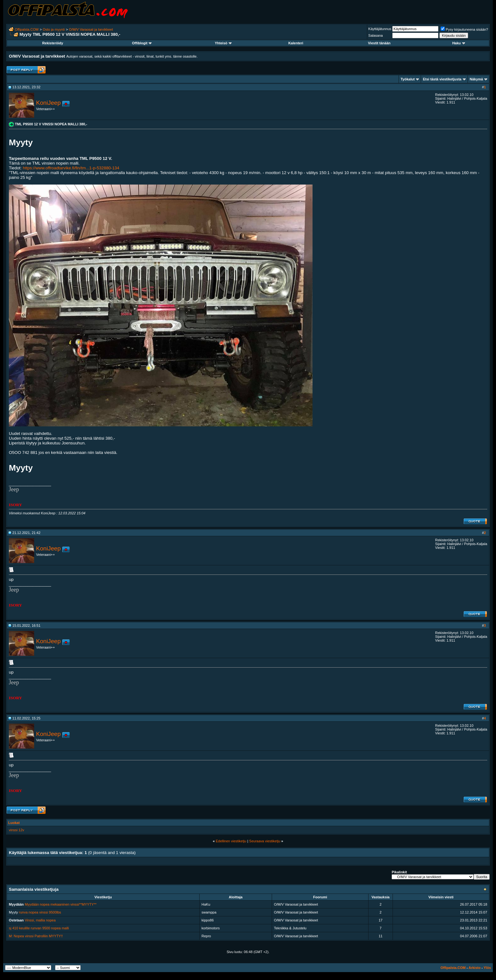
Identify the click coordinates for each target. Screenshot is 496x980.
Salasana (375, 35)
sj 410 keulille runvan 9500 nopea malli (39, 928)
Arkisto (474, 968)
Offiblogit (142, 43)
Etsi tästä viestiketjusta (442, 79)
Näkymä (476, 79)
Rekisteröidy (53, 43)
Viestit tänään (379, 43)
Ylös (487, 968)
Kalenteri (296, 43)
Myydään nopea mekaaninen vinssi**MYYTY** (61, 904)
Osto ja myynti (54, 29)
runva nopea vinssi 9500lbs (40, 912)
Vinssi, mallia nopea (40, 920)
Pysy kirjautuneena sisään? (464, 29)
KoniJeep (48, 103)
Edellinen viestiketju (231, 841)
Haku (459, 43)
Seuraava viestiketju (265, 841)
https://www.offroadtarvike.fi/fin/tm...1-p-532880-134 (71, 168)
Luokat (14, 823)
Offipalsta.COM (27, 29)
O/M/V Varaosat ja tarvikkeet (91, 29)
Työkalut (408, 79)
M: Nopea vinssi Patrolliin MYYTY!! (36, 936)
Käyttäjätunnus (380, 29)
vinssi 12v (16, 830)
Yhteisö (223, 43)
